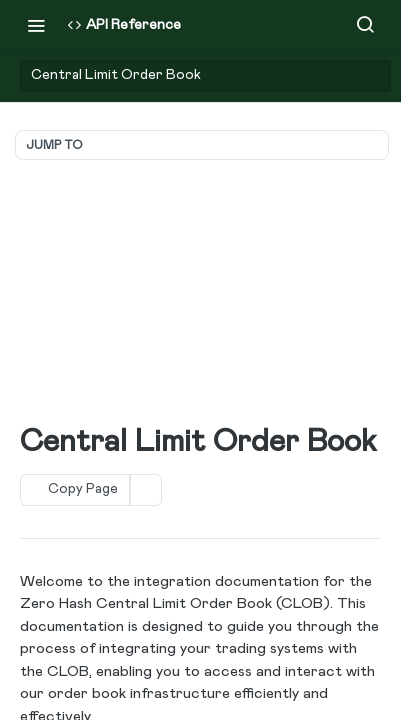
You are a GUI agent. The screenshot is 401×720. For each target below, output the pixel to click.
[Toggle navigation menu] (36, 25)
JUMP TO (54, 145)
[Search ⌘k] (365, 25)
